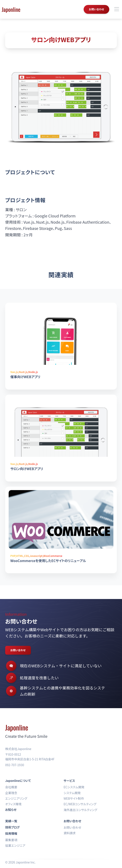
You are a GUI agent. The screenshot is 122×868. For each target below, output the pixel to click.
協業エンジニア (15, 845)
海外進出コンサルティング (80, 810)
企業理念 (11, 793)
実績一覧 (11, 821)
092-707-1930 (15, 765)
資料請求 (70, 833)
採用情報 (11, 833)
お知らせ (11, 810)
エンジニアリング (16, 798)
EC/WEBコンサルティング (80, 804)
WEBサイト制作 (74, 798)
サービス (69, 781)
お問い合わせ (96, 9)
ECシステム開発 (74, 787)
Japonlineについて (18, 781)
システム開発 (72, 793)
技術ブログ (12, 827)
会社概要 (11, 787)
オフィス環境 (13, 804)
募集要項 (11, 840)
